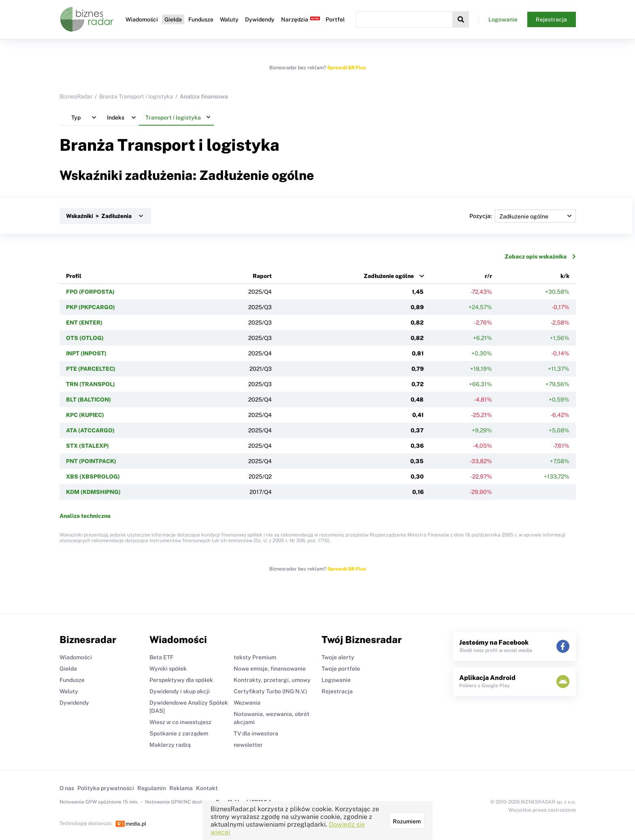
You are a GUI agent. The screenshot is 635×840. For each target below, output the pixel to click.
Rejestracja (551, 19)
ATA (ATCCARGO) (90, 430)
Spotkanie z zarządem (179, 733)
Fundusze (201, 19)
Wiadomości (142, 19)
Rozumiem (407, 821)
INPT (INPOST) (86, 353)
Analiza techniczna (85, 516)
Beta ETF (161, 657)
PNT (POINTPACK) (91, 461)
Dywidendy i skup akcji (180, 691)
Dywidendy (260, 19)
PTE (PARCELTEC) (91, 369)
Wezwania (247, 703)
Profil (74, 276)
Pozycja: (523, 216)
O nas (67, 788)
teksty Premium (255, 657)
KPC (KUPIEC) (85, 415)
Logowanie (503, 19)
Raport (262, 276)
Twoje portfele (341, 669)
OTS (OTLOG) (85, 338)
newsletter (248, 745)
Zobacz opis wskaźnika (540, 256)
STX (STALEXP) (87, 446)
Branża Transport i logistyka (136, 96)
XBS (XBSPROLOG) (93, 477)
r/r (488, 276)
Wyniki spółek (168, 669)
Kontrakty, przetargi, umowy (272, 680)
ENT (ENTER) (84, 323)
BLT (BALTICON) (88, 400)
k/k (565, 276)
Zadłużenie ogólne (389, 276)
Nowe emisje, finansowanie (270, 669)
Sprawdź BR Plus (346, 68)
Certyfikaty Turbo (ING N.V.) (270, 691)
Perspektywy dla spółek (181, 680)
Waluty (229, 19)
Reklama (181, 788)
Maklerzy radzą (170, 745)
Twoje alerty (338, 657)
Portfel (335, 19)
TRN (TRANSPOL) (91, 384)
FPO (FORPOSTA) (90, 292)
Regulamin (152, 788)
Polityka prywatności (106, 788)
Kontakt (207, 788)
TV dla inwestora (256, 733)
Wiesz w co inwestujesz (180, 722)
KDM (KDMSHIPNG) (93, 492)
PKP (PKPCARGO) (91, 307)
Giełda (173, 19)
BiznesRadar (76, 96)
